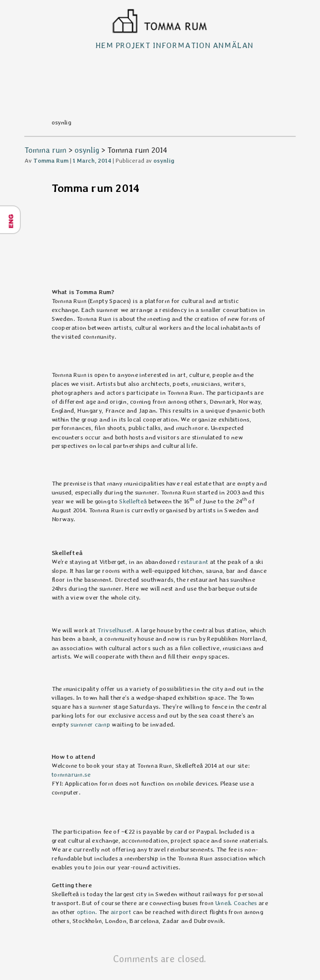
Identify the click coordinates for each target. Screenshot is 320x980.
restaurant (193, 562)
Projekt (133, 45)
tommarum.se (71, 774)
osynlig (87, 150)
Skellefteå (133, 501)
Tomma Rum (51, 161)
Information (182, 45)
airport (122, 912)
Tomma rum (45, 150)
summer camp (90, 724)
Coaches (245, 903)
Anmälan (233, 45)
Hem (104, 45)
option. (87, 912)
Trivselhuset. (116, 630)
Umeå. (223, 903)
